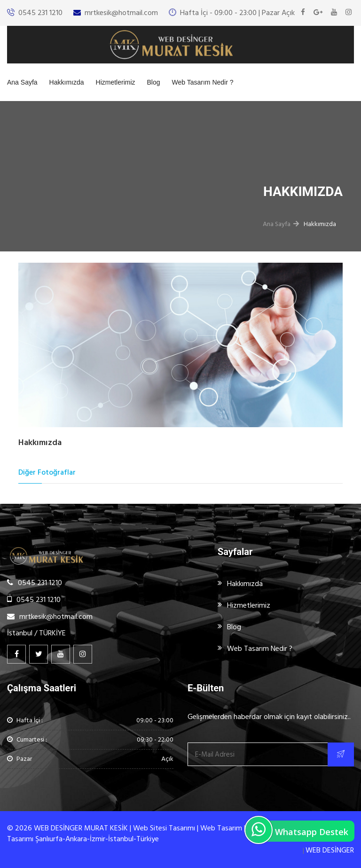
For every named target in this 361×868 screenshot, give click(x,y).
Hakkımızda (67, 82)
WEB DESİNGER (330, 850)
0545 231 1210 (40, 13)
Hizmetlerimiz (116, 82)
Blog (154, 82)
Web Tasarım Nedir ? (203, 82)
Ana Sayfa (22, 82)
